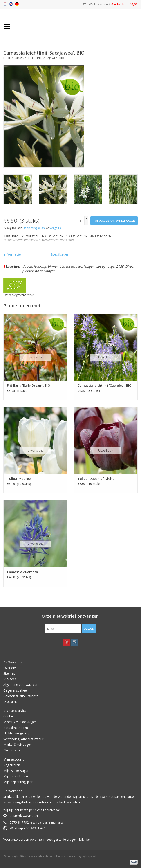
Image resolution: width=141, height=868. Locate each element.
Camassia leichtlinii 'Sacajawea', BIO (39, 58)
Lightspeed (89, 856)
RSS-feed (10, 679)
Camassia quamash (22, 572)
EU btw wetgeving (16, 733)
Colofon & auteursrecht (21, 696)
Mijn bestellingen (16, 776)
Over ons (10, 668)
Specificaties (60, 254)
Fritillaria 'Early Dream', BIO (29, 385)
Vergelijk (55, 228)
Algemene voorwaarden (21, 685)
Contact (9, 716)
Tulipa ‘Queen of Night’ (96, 479)
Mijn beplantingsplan (18, 782)
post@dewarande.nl (24, 816)
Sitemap (9, 673)
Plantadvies (12, 750)
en (11, 4)
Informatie (12, 254)
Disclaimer (11, 702)
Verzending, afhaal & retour (23, 739)
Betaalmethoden (16, 728)
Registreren (12, 765)
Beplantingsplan (34, 228)
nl (5, 4)
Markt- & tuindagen (18, 744)
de (17, 4)
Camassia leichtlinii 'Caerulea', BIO (105, 385)
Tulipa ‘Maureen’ (20, 479)
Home (7, 58)
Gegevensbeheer (16, 690)
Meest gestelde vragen (20, 722)
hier (87, 839)
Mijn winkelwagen (16, 770)
